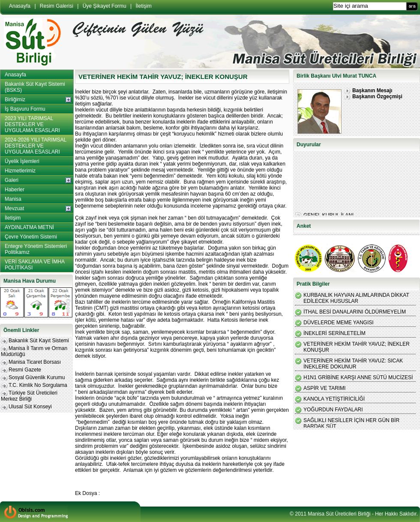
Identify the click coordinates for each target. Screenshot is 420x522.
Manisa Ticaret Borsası (35, 362)
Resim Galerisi (57, 6)
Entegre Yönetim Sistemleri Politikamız (36, 249)
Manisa (13, 199)
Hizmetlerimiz (20, 171)
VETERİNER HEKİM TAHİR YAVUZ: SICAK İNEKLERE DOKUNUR (353, 364)
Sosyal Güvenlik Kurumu (37, 377)
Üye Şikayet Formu (105, 6)
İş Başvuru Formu (25, 109)
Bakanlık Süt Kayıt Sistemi (39, 341)
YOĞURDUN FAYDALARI (333, 410)
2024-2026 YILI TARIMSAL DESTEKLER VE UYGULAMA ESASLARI (36, 146)
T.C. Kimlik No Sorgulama (38, 385)
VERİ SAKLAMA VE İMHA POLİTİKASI (35, 265)
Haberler (15, 190)
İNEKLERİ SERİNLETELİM (334, 333)
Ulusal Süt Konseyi (30, 407)
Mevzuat (14, 208)
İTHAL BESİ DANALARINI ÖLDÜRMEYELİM (355, 312)
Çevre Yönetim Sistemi (31, 237)
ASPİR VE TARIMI (324, 388)
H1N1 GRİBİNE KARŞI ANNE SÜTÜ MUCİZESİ (358, 377)
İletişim (144, 6)
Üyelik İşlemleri (22, 161)
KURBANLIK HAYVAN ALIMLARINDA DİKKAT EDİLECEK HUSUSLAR (356, 298)
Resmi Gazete (25, 370)
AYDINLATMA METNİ (29, 227)
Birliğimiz (15, 100)
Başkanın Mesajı (372, 91)
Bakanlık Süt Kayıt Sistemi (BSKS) (35, 87)
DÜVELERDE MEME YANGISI (339, 323)
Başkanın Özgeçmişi (377, 97)
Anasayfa (20, 6)
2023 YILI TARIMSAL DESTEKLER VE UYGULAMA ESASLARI (32, 124)
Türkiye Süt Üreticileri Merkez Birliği (29, 396)
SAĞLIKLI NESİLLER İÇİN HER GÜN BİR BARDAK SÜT (351, 423)
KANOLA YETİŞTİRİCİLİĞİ (334, 399)
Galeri (12, 180)
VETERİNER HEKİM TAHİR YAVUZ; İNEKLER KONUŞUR (357, 347)
